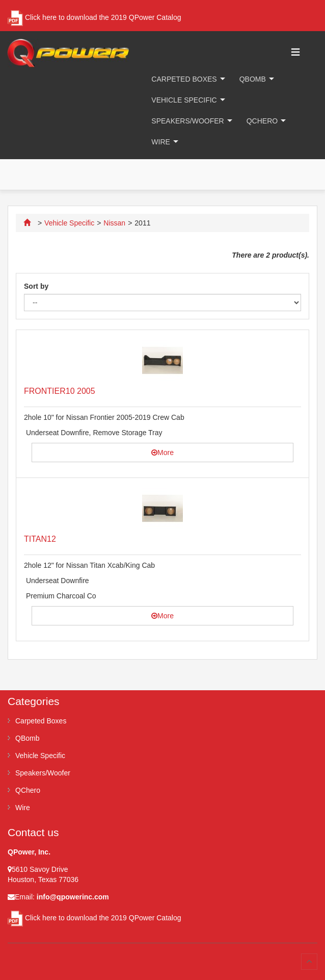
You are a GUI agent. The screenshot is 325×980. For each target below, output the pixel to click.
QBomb (253, 79)
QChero (262, 121)
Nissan (114, 223)
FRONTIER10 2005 (60, 391)
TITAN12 (40, 539)
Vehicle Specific (184, 100)
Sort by (36, 286)
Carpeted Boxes (184, 79)
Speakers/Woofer (187, 121)
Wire (161, 142)
